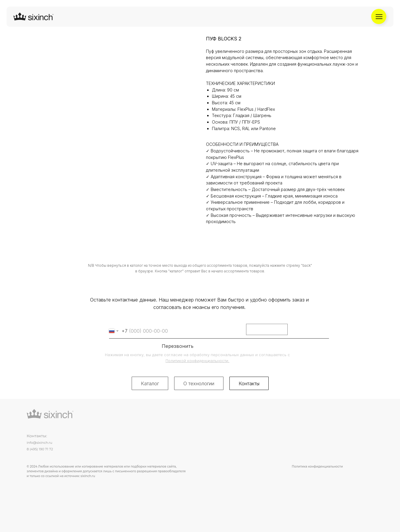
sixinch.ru (88, 476)
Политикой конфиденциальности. (197, 361)
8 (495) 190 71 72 (40, 449)
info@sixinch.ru (40, 443)
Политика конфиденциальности (317, 467)
